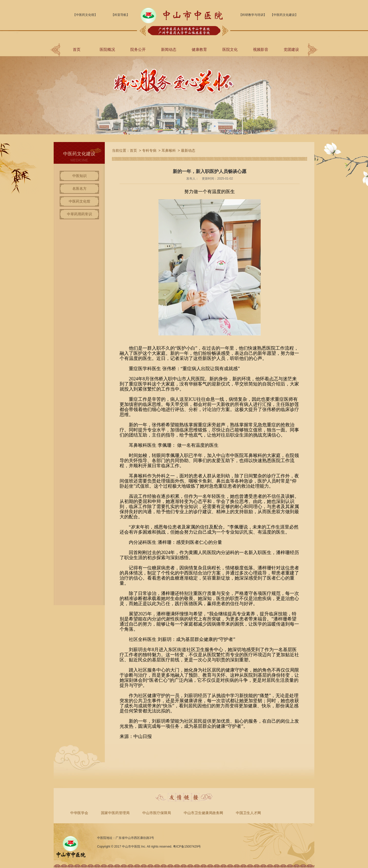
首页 (77, 49)
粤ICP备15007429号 (187, 847)
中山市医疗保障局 (157, 813)
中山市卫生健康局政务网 (203, 813)
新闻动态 (169, 49)
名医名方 (79, 189)
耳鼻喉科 (169, 150)
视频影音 (261, 49)
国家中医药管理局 (115, 813)
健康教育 (199, 49)
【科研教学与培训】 (253, 15)
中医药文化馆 (79, 201)
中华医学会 (79, 813)
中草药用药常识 (79, 214)
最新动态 (188, 150)
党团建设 (291, 49)
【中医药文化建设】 (284, 15)
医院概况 (107, 49)
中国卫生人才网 (248, 813)
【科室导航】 (120, 15)
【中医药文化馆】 (85, 15)
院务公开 (138, 49)
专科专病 (149, 150)
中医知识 (79, 176)
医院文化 (230, 49)
